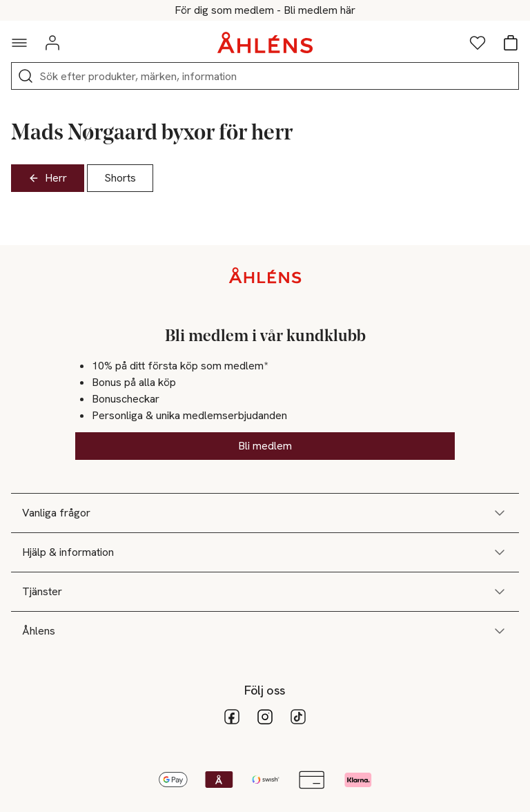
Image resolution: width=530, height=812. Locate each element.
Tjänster (265, 592)
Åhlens (265, 631)
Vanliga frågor (265, 513)
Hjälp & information (265, 552)
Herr (48, 178)
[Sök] (26, 76)
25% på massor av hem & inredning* (265, 10)
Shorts (120, 178)
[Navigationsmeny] (19, 43)
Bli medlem (265, 446)
